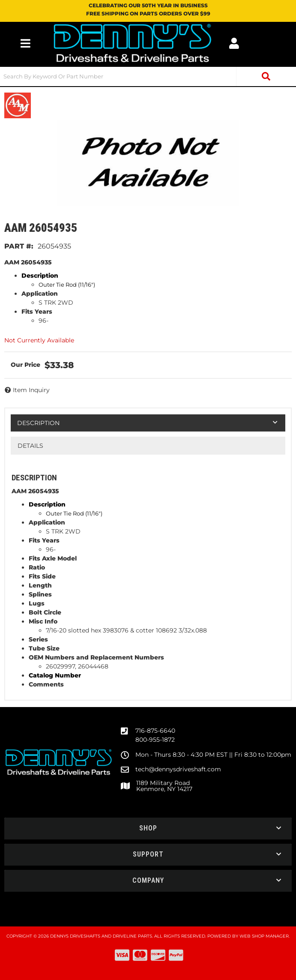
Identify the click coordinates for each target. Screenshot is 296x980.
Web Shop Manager (264, 936)
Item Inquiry (31, 390)
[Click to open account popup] (234, 43)
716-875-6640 (155, 731)
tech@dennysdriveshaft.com (178, 769)
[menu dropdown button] (25, 43)
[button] (148, 76)
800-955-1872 (155, 740)
